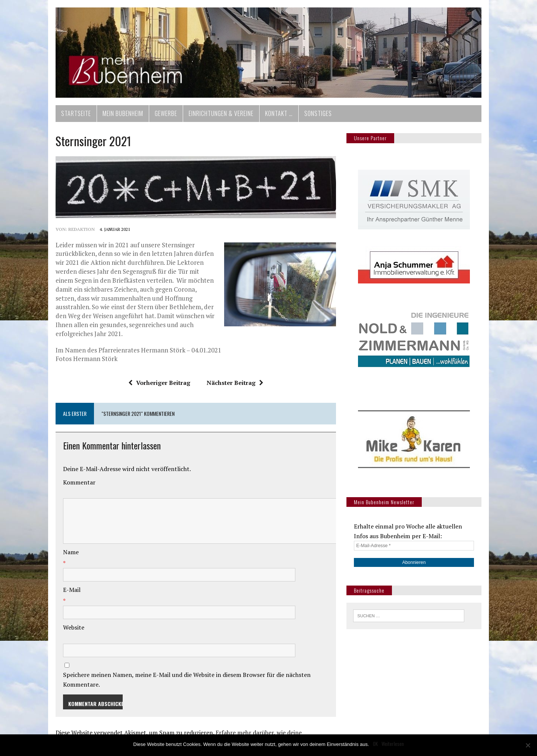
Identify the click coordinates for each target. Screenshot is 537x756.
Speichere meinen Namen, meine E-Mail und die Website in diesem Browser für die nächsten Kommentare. (199, 671)
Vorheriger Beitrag (157, 379)
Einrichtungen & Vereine (214, 116)
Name (64, 548)
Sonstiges (311, 116)
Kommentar (72, 479)
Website (67, 624)
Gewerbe (159, 116)
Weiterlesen (393, 744)
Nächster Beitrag (232, 379)
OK (375, 744)
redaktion (74, 234)
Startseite (69, 116)
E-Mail (65, 586)
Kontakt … (272, 116)
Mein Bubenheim (116, 116)
